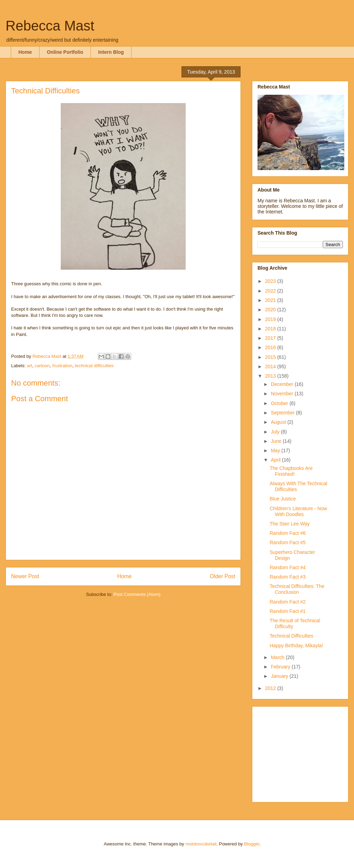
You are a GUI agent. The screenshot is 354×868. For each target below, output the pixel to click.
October (280, 403)
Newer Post (25, 576)
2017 (271, 338)
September (283, 413)
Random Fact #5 (288, 542)
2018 (271, 329)
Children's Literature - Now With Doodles (298, 511)
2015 (271, 357)
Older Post (222, 576)
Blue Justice (283, 499)
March (278, 657)
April (276, 460)
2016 (271, 347)
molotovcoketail (201, 844)
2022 (271, 291)
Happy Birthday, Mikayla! (296, 646)
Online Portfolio (65, 52)
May (276, 450)
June (277, 441)
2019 (271, 319)
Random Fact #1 (288, 611)
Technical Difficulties (292, 636)
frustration (62, 366)
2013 (271, 376)
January (280, 676)
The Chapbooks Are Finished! (291, 471)
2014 (271, 366)
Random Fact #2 (288, 602)
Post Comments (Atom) (137, 594)
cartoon (42, 366)
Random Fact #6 (288, 533)
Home (25, 52)
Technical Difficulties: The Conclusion (297, 589)
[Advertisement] (301, 752)
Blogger (252, 844)
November (283, 394)
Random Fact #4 (288, 567)
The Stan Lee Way (290, 524)
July (276, 432)
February (281, 667)
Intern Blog (111, 52)
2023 (271, 281)
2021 (271, 300)
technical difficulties (94, 366)
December (283, 384)
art (30, 366)
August (279, 422)
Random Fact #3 (288, 577)
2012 (271, 688)
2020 (271, 310)
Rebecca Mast (50, 26)
